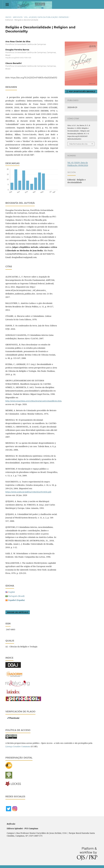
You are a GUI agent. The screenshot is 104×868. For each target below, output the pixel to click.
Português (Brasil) (16, 596)
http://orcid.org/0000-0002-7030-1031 (18, 58)
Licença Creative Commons (18, 746)
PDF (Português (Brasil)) (82, 91)
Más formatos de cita (78, 144)
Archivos (18, 17)
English (12, 592)
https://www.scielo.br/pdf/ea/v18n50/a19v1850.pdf (28, 492)
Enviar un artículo (18, 612)
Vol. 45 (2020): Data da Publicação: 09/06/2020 (46, 17)
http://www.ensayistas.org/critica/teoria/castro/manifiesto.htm (33, 401)
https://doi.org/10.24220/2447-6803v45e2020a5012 (34, 78)
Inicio (8, 17)
